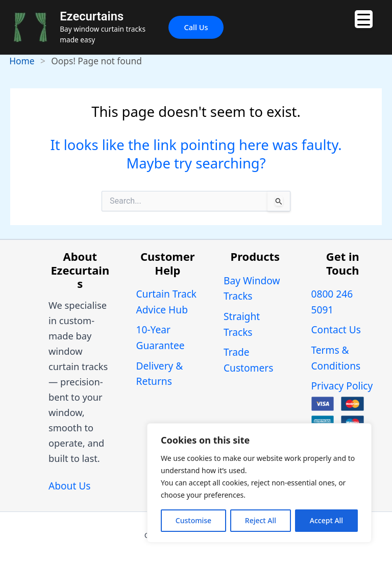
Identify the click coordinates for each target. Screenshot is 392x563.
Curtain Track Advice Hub (167, 302)
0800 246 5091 (332, 302)
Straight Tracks (242, 324)
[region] (259, 483)
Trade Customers (248, 360)
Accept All (326, 520)
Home (22, 61)
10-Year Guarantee (161, 338)
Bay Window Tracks (252, 289)
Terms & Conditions (336, 358)
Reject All (261, 520)
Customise (193, 520)
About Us (69, 486)
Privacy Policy (342, 386)
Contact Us (336, 330)
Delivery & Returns (160, 374)
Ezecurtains (92, 16)
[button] (196, 27)
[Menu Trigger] (364, 19)
